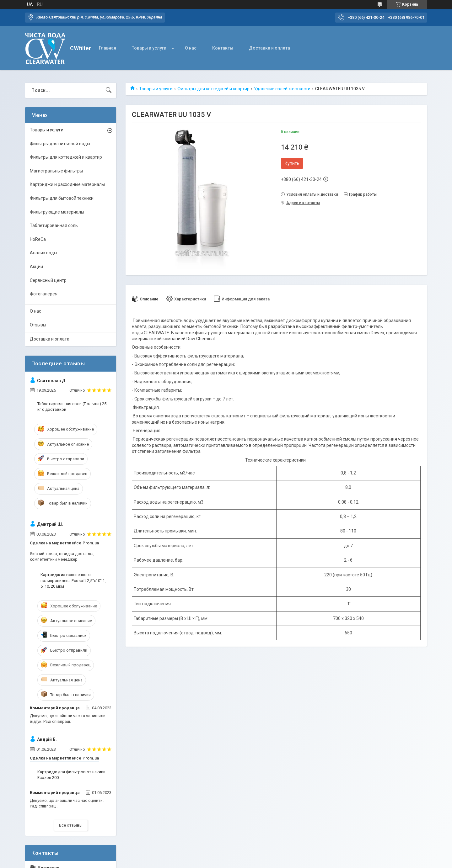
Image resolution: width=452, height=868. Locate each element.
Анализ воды (43, 253)
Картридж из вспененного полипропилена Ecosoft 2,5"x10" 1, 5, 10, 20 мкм (73, 580)
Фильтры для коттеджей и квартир (213, 89)
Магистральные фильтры (56, 171)
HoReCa (38, 239)
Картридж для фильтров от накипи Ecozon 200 (71, 775)
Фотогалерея (44, 294)
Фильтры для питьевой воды (60, 144)
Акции (36, 267)
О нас (191, 48)
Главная (108, 48)
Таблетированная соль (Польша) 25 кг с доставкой (72, 407)
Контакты (223, 48)
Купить (292, 163)
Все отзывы (71, 825)
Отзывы (38, 325)
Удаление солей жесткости (282, 89)
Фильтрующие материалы (57, 212)
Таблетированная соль (54, 225)
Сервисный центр (48, 280)
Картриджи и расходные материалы (67, 184)
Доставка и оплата (269, 48)
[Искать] (109, 90)
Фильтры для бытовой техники (62, 198)
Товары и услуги (149, 48)
